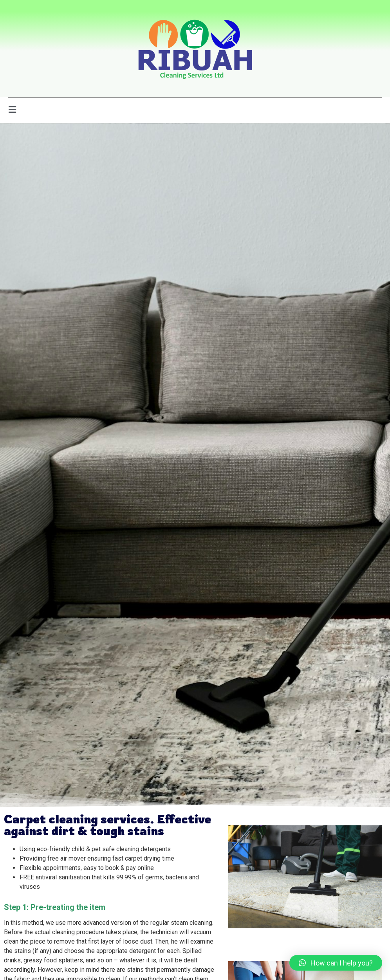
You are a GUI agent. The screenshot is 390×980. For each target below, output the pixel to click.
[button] (336, 963)
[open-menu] (12, 110)
